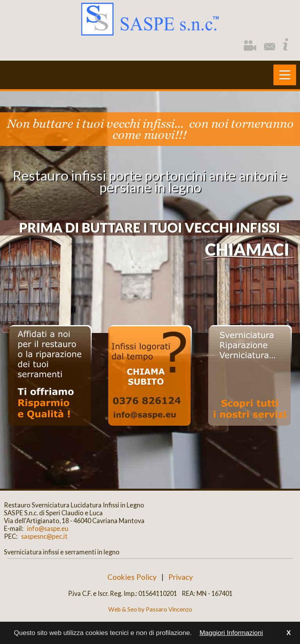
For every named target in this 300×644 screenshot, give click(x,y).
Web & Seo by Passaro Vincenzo (150, 609)
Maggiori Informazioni (231, 633)
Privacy (181, 577)
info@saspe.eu (46, 528)
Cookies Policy (132, 577)
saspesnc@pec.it (43, 536)
